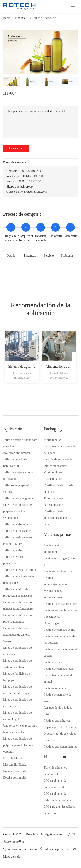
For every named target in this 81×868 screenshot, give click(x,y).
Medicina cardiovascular (59, 571)
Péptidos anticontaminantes (60, 747)
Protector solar (53, 479)
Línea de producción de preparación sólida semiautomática (17, 511)
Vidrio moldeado (54, 472)
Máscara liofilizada (15, 765)
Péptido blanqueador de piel (61, 604)
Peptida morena (53, 662)
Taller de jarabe (13, 550)
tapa (46, 524)
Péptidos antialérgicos (57, 721)
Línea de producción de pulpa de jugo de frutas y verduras (18, 745)
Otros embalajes (54, 505)
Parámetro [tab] (30, 256)
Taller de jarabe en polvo (18, 524)
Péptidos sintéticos (55, 688)
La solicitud (16, 148)
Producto (20, 18)
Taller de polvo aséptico (18, 531)
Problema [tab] (67, 256)
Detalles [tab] (12, 256)
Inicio (7, 18)
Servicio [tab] (49, 256)
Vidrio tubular (52, 440)
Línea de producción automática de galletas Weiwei (17, 635)
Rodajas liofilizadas (15, 771)
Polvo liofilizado (13, 758)
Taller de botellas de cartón (20, 570)
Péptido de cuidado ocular (60, 630)
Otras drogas (52, 623)
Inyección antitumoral (17, 453)
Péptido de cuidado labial (59, 669)
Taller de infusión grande (18, 498)
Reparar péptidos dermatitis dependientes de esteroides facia (61, 734)
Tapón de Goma (53, 498)
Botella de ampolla (15, 778)
